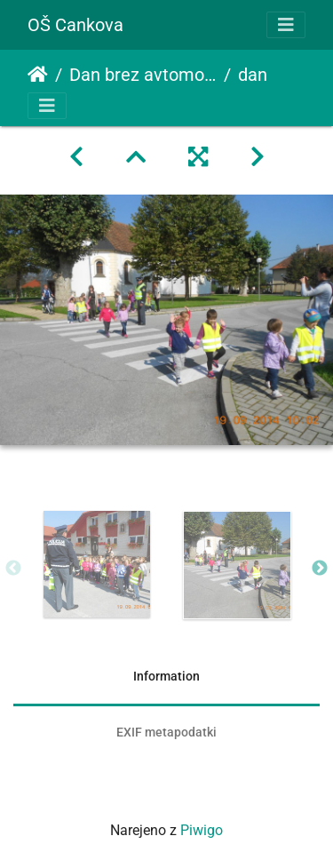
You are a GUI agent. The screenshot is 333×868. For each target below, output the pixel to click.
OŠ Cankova (75, 25)
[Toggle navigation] (286, 25)
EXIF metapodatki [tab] (166, 732)
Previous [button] (13, 569)
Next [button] (320, 569)
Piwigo (202, 830)
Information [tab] (166, 676)
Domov (38, 75)
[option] (97, 564)
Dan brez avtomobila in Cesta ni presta (143, 75)
